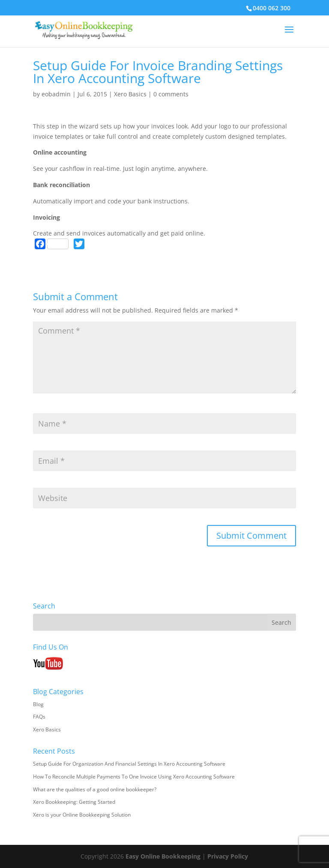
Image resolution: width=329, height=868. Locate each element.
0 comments (171, 94)
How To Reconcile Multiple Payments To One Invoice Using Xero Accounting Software (134, 777)
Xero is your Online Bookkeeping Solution (82, 815)
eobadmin (56, 94)
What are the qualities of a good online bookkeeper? (95, 789)
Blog (38, 704)
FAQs (39, 717)
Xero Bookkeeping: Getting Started (74, 802)
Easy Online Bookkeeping (163, 856)
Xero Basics (130, 94)
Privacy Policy (228, 856)
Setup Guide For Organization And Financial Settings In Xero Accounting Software (129, 764)
